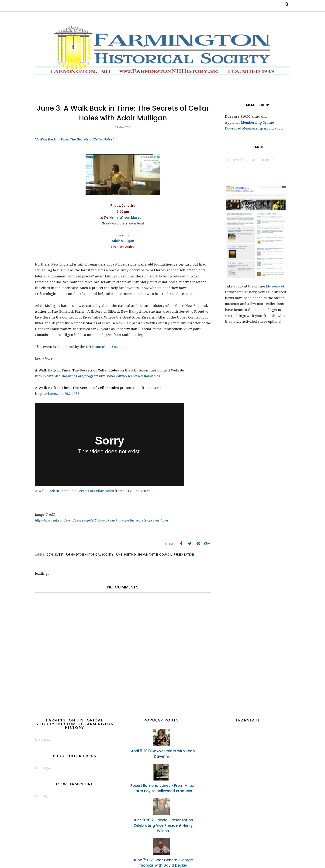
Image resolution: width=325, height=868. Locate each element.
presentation (184, 555)
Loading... (43, 739)
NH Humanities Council (105, 347)
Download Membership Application (254, 128)
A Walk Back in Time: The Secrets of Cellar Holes (74, 491)
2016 (50, 555)
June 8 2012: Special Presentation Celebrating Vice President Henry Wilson (163, 825)
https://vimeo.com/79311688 (57, 394)
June (119, 555)
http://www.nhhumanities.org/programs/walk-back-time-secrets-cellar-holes (97, 376)
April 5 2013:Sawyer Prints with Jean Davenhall (163, 754)
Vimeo (146, 491)
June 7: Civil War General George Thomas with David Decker (163, 863)
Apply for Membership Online (249, 122)
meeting (130, 555)
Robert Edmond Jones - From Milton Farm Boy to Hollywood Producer (163, 788)
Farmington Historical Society (90, 555)
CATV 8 (129, 491)
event (59, 555)
